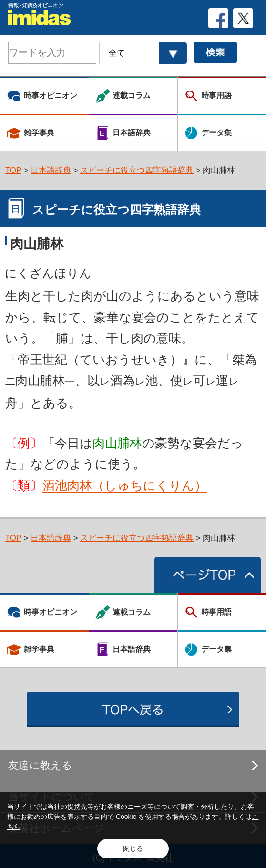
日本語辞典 (51, 170)
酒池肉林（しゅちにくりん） (125, 485)
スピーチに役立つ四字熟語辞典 (137, 170)
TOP (13, 170)
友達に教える (40, 765)
